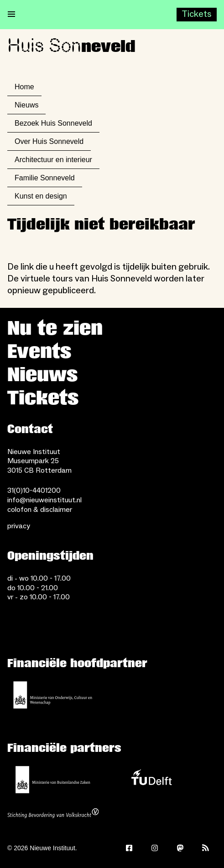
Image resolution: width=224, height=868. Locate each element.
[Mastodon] (180, 848)
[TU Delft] (151, 780)
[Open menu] (11, 15)
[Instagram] (155, 848)
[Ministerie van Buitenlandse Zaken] (53, 780)
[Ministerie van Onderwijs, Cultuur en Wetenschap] (53, 695)
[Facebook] (129, 848)
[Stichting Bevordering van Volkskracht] (53, 814)
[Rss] (206, 848)
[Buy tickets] (197, 15)
